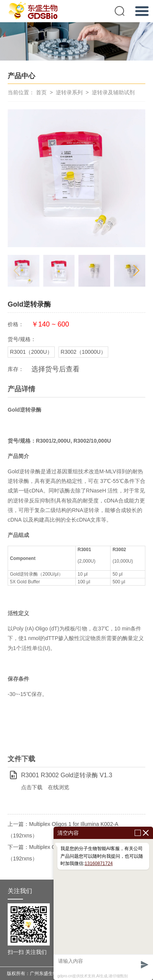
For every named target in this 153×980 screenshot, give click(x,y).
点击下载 (32, 787)
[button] (136, 271)
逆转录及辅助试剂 (113, 92)
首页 (41, 92)
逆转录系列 (69, 92)
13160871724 (98, 863)
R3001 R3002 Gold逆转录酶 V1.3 (67, 775)
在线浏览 (59, 787)
